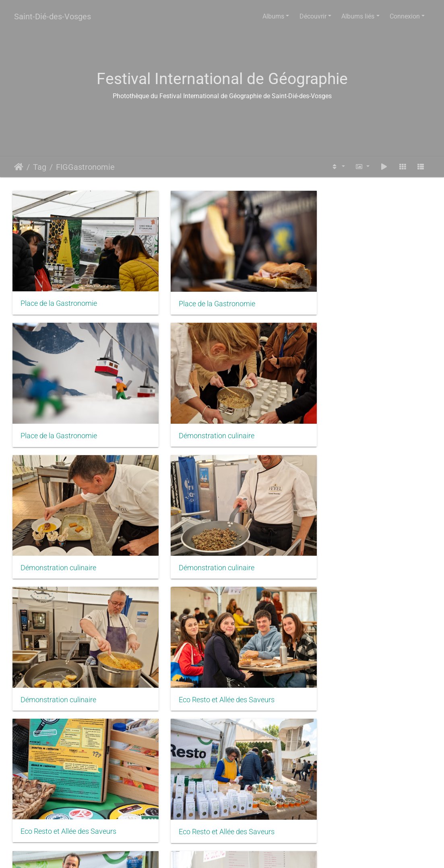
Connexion (405, 16)
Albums (273, 16)
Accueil (19, 167)
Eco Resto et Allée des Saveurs (212, 538)
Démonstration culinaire (58, 416)
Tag (40, 167)
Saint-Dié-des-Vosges (53, 16)
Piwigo (241, 854)
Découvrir (313, 16)
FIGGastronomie (85, 167)
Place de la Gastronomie (59, 294)
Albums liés (358, 16)
